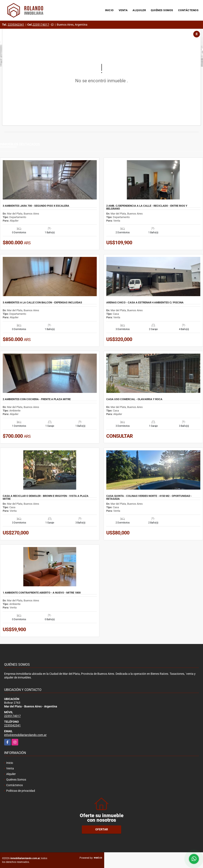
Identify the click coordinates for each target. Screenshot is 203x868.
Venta (123, 10)
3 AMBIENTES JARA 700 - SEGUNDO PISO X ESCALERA (36, 206)
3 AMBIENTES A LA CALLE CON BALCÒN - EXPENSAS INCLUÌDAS (42, 303)
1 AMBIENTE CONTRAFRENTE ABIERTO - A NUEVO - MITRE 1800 (42, 593)
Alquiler (139, 10)
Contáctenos (188, 10)
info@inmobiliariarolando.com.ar (25, 735)
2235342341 (16, 25)
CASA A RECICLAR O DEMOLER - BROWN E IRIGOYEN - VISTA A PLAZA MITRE (46, 497)
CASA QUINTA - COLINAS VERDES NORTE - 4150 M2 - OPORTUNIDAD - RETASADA (149, 497)
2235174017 (41, 25)
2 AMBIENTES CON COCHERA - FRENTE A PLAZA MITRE (37, 399)
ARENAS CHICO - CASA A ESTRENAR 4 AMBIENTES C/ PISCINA (145, 303)
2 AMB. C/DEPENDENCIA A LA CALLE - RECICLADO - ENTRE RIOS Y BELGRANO (147, 207)
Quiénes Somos (162, 10)
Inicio (109, 10)
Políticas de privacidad (21, 791)
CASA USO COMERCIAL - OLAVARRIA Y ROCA (134, 399)
